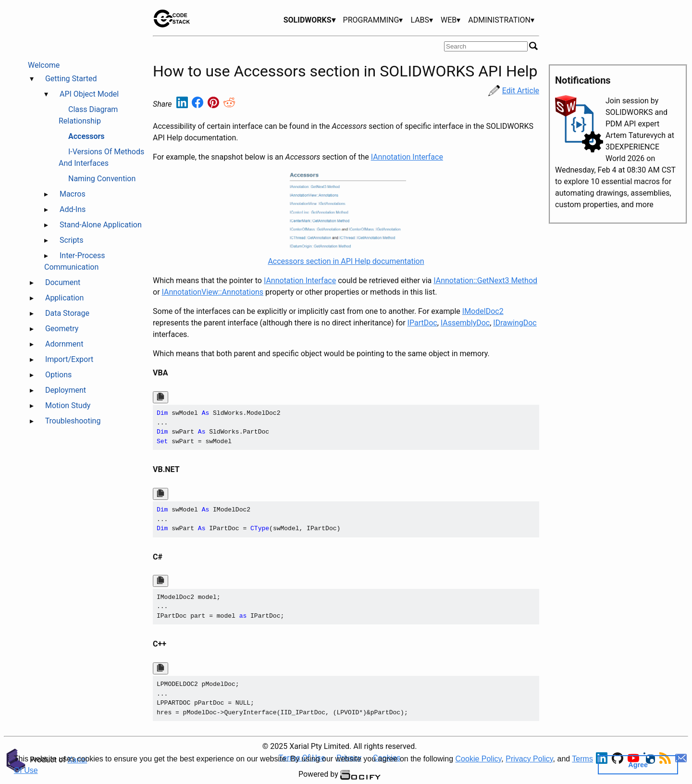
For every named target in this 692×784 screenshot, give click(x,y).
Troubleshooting (73, 421)
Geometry (62, 329)
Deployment (66, 390)
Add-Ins (73, 209)
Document (63, 282)
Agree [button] (638, 765)
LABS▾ (422, 20)
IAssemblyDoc (465, 323)
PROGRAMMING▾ (373, 20)
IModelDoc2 (483, 311)
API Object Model (89, 94)
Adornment (64, 344)
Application (64, 298)
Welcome (44, 65)
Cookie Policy (479, 759)
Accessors (86, 136)
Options (58, 375)
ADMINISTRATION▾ (501, 20)
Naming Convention (102, 179)
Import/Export (69, 359)
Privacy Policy (529, 759)
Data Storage (67, 313)
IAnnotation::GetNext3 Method (485, 280)
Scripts (72, 240)
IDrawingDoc (515, 323)
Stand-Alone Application (101, 225)
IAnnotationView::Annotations (213, 292)
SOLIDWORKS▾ (309, 20)
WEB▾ (451, 20)
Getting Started (71, 79)
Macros (73, 194)
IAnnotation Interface (407, 157)
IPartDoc (422, 323)
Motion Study (68, 405)
